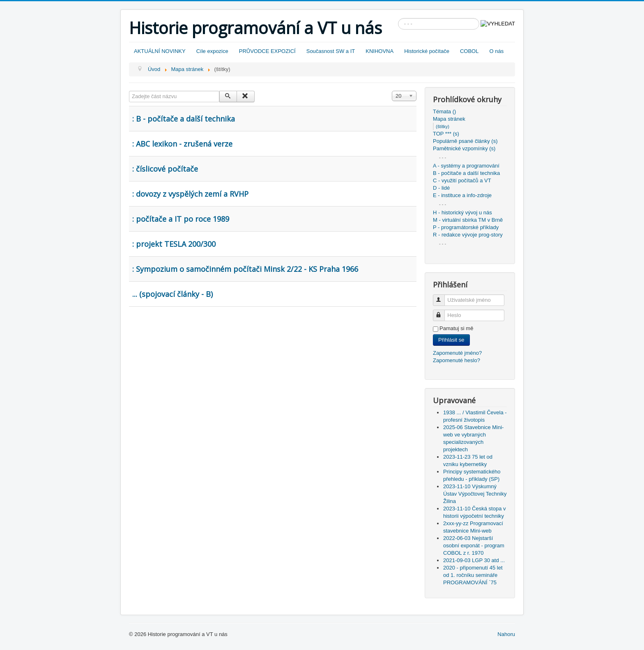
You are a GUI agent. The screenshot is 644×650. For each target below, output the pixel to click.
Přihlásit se (451, 340)
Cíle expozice (212, 51)
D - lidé (441, 188)
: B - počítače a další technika (184, 119)
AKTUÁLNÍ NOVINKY (160, 51)
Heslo (443, 312)
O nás (496, 51)
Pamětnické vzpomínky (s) (464, 148)
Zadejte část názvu (129, 91)
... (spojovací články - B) (172, 294)
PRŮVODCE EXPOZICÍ (267, 51)
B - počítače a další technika (466, 173)
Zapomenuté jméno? (457, 353)
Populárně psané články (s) (465, 141)
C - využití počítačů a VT (462, 180)
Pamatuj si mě (456, 328)
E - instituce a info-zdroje (462, 195)
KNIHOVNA (379, 51)
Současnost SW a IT (331, 51)
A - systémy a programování (466, 166)
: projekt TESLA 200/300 (174, 244)
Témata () (444, 111)
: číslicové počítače (165, 169)
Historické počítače (427, 51)
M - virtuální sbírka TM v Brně (468, 220)
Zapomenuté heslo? (457, 360)
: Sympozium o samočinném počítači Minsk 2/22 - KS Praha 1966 (245, 269)
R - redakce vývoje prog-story (468, 235)
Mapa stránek (449, 119)
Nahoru (506, 634)
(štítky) (443, 126)
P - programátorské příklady (466, 227)
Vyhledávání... (398, 18)
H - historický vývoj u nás (462, 212)
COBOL (469, 51)
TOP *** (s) (446, 134)
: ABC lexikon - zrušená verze (182, 144)
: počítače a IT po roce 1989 (181, 219)
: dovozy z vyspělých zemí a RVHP (190, 194)
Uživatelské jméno (443, 297)
